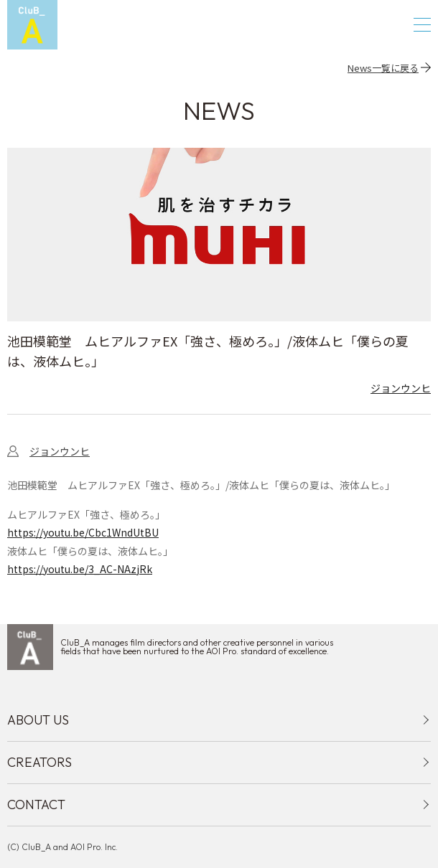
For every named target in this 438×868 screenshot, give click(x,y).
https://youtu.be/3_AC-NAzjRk (80, 569)
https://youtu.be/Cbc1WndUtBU (83, 532)
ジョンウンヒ (401, 388)
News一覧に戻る (383, 67)
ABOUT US (38, 720)
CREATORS (39, 762)
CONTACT (36, 805)
